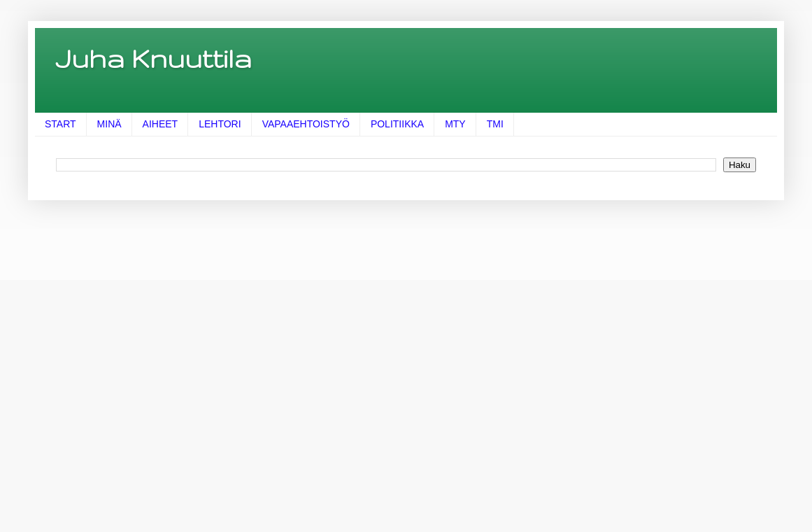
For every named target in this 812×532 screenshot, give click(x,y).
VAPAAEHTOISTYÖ (306, 124)
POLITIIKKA (397, 124)
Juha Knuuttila (154, 58)
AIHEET (161, 124)
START (60, 124)
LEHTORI (220, 124)
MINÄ (109, 124)
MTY (455, 124)
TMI (495, 124)
